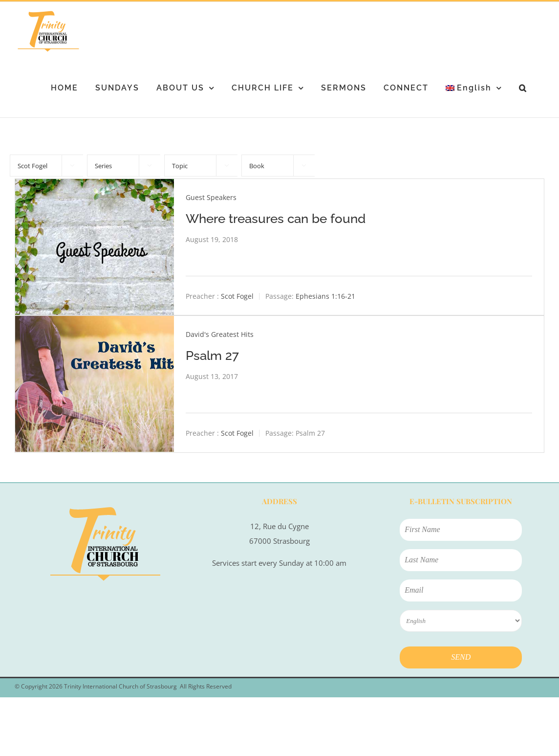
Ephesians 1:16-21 (325, 296)
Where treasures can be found (276, 219)
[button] (523, 88)
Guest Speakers (211, 197)
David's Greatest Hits (220, 334)
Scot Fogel (237, 296)
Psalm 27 (212, 356)
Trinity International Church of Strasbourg (120, 686)
